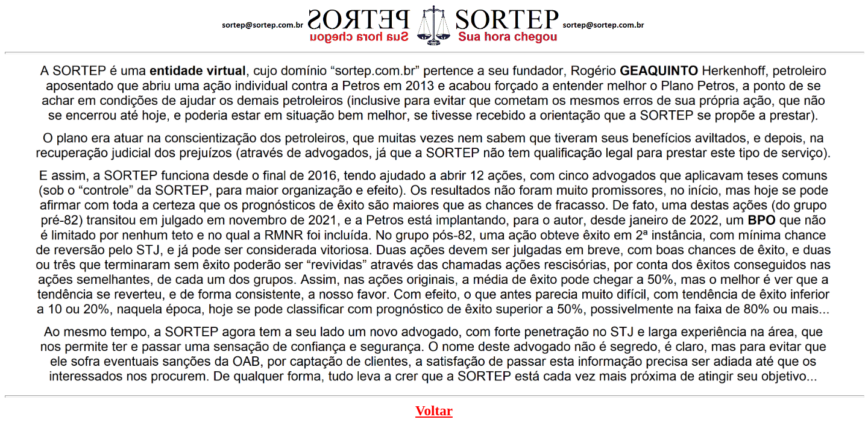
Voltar (434, 410)
